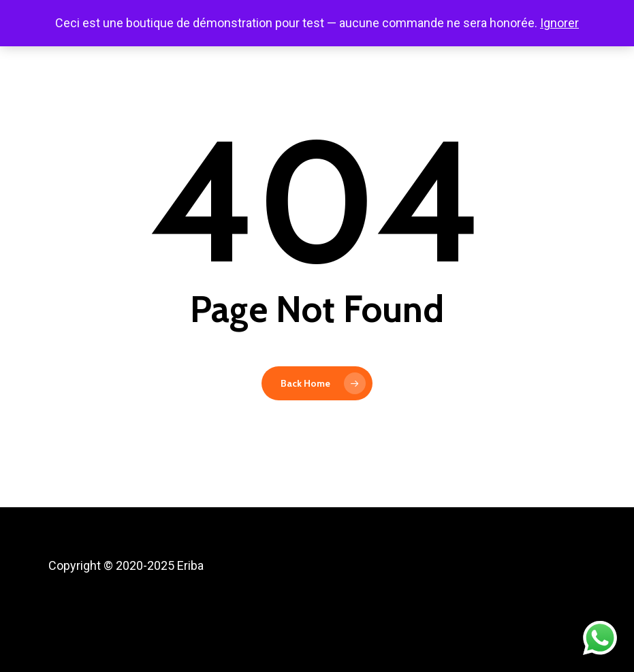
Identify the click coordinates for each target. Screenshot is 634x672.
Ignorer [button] (559, 23)
